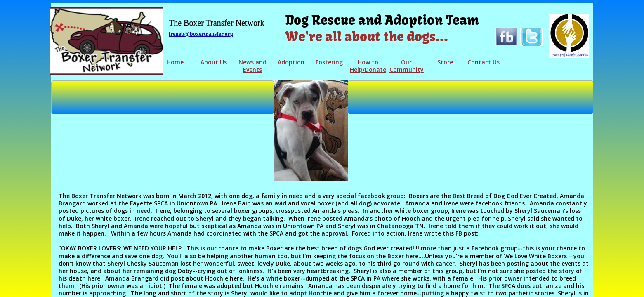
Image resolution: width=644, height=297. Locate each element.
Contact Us (484, 62)
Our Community (407, 66)
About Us (214, 62)
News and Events (252, 66)
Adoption (291, 62)
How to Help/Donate (368, 66)
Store (445, 62)
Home (175, 62)
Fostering (329, 62)
